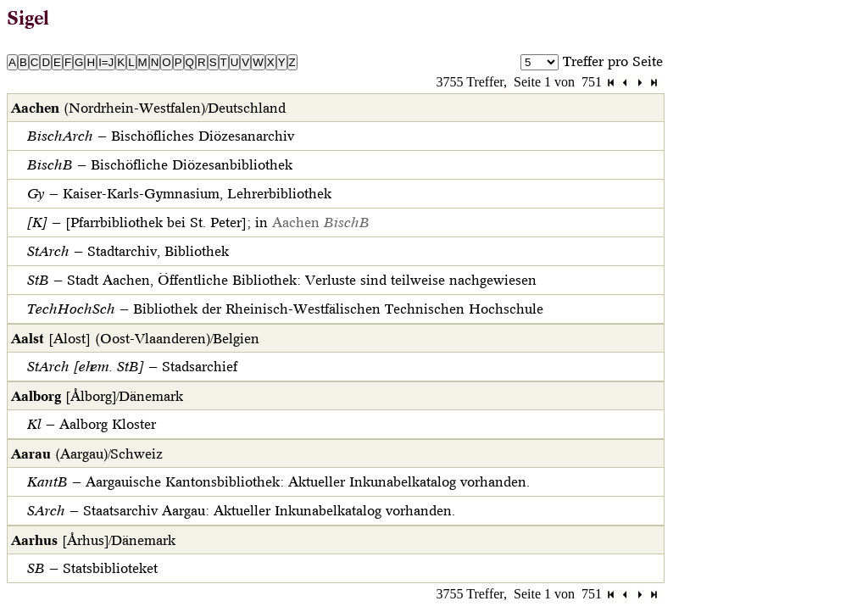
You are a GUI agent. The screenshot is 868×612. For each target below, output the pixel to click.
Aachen (321, 222)
